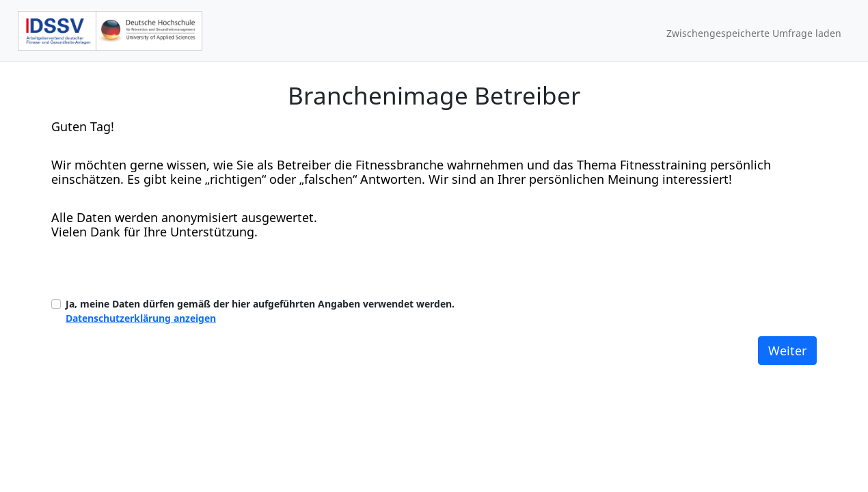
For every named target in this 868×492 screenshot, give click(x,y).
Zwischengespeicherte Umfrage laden (754, 33)
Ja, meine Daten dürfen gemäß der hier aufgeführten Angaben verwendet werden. (260, 311)
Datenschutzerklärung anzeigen (141, 318)
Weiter (787, 351)
